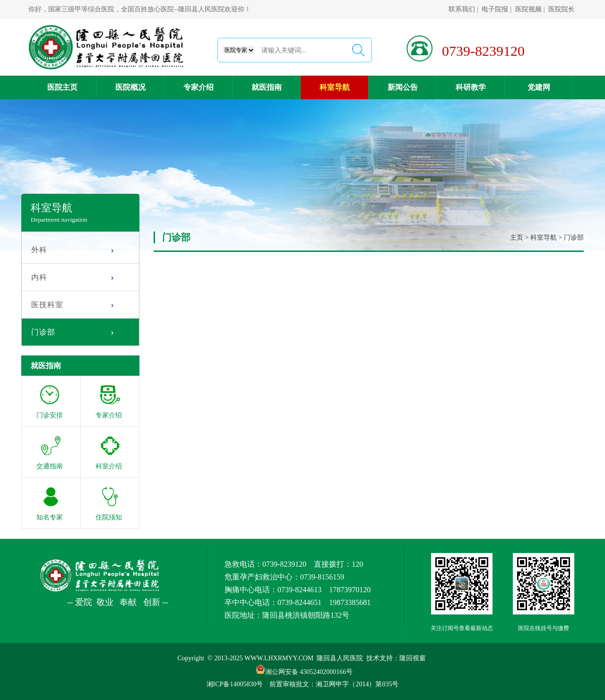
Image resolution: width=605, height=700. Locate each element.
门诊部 (43, 332)
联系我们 (462, 9)
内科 (39, 277)
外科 (39, 250)
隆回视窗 (413, 658)
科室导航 (544, 238)
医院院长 (562, 9)
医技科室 (47, 305)
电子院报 (495, 9)
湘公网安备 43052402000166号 (304, 669)
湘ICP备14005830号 (235, 684)
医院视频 (528, 9)
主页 (517, 238)
